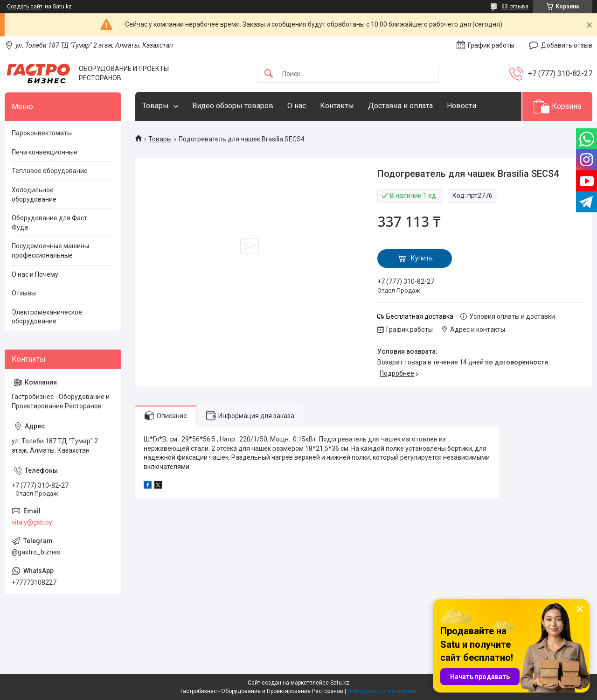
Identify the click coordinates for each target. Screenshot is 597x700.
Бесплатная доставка (420, 316)
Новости (462, 106)
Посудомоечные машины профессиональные (50, 251)
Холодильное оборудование (34, 195)
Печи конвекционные (45, 152)
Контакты (337, 106)
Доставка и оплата (400, 106)
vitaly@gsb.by (32, 522)
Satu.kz (340, 683)
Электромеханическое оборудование (47, 317)
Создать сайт (25, 7)
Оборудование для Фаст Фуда (49, 223)
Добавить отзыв (567, 45)
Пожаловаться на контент (382, 691)
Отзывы (24, 293)
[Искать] (269, 74)
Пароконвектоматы (42, 133)
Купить (422, 258)
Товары (156, 106)
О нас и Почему (35, 274)
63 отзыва (515, 7)
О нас (297, 106)
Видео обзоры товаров (233, 106)
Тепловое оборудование (50, 171)
